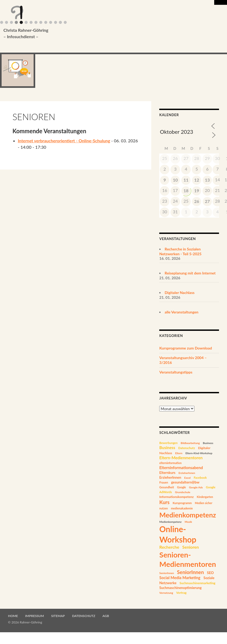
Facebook (200, 478)
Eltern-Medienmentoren (181, 458)
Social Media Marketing (180, 578)
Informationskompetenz (176, 497)
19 (197, 191)
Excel (188, 478)
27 (207, 201)
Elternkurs (167, 473)
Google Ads (196, 487)
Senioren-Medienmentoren (188, 559)
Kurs (164, 502)
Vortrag (181, 593)
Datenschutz (186, 448)
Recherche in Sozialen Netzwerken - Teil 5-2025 (180, 251)
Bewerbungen (168, 443)
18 (186, 191)
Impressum (34, 616)
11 (186, 180)
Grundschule (183, 492)
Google (182, 487)
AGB (106, 616)
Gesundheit (167, 487)
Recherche (169, 547)
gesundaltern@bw (185, 482)
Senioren (190, 547)
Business (208, 443)
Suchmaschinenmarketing (197, 583)
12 (197, 180)
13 (207, 180)
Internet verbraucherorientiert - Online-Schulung (64, 141)
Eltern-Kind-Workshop (199, 453)
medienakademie (182, 508)
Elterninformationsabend (181, 468)
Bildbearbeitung (190, 443)
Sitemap (58, 616)
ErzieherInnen (187, 473)
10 (175, 180)
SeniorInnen (167, 573)
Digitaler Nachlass (180, 292)
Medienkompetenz (188, 515)
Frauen (164, 482)
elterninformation (170, 463)
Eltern (179, 453)
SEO (210, 573)
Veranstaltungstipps (176, 372)
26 (197, 201)
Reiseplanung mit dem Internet (190, 273)
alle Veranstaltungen (181, 312)
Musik (188, 522)
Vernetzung (166, 593)
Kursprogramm (182, 503)
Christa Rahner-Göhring (111, 34)
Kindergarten (205, 497)
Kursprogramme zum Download (186, 348)
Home (13, 616)
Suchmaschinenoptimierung (180, 588)
